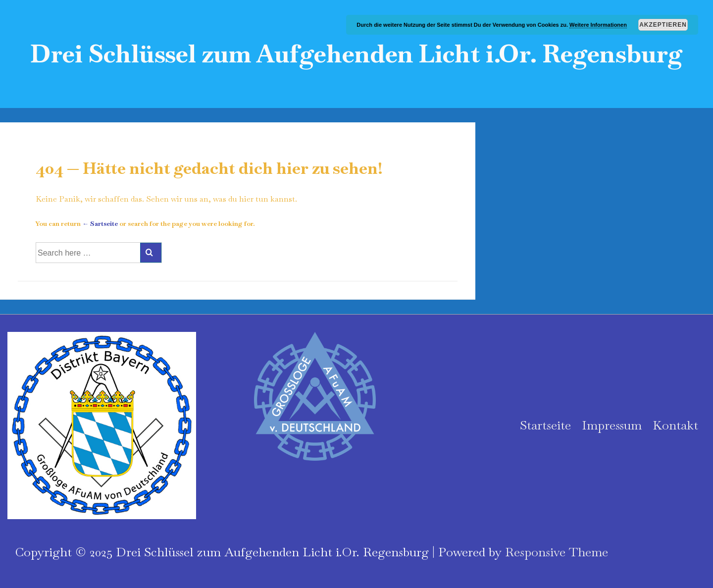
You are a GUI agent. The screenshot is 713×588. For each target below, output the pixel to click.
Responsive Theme (557, 552)
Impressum (612, 425)
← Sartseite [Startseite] (100, 224)
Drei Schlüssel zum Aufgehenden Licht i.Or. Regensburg (356, 54)
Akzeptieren (663, 25)
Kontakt (675, 425)
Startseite (545, 425)
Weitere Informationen (598, 25)
